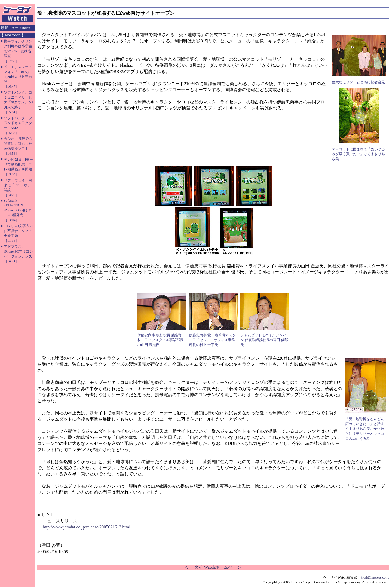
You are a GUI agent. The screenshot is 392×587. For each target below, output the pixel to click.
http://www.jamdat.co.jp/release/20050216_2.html (87, 527)
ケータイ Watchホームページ (213, 567)
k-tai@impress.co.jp (375, 577)
